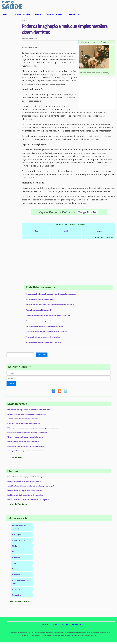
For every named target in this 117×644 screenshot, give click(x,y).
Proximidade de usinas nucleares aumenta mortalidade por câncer (26, 446)
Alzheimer (16, 575)
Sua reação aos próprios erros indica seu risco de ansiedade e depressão (46, 331)
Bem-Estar (74, 14)
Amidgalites (16, 595)
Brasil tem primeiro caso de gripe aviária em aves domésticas (25, 491)
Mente (37, 231)
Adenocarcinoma (18, 540)
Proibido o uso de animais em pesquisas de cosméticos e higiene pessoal (28, 500)
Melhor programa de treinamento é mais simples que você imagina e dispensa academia (51, 294)
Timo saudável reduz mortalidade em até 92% (39, 310)
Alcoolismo (16, 557)
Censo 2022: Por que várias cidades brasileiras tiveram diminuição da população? (31, 486)
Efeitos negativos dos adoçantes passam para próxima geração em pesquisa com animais (33, 428)
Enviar (11, 384)
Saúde (38, 14)
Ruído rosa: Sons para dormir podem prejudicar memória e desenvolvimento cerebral (50, 305)
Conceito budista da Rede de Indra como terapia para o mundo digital (27, 432)
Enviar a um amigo (90, 42)
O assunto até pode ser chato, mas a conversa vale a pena (24, 423)
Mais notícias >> (17, 458)
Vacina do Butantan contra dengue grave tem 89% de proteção (25, 477)
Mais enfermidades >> (20, 602)
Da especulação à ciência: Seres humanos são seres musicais (43, 337)
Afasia (14, 546)
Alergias (15, 563)
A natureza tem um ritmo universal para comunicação (23, 419)
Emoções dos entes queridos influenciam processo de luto (24, 442)
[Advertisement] (11, 56)
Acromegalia (17, 535)
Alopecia (15, 569)
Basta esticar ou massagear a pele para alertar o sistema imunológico (46, 321)
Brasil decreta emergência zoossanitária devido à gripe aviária (25, 495)
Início (5, 14)
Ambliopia (16, 589)
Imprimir (106, 42)
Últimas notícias (21, 14)
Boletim (55, 624)
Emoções (99, 231)
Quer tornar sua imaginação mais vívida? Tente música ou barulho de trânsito (29, 410)
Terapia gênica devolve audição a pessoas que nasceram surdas (44, 342)
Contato (65, 624)
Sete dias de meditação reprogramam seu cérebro (40, 299)
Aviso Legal (44, 624)
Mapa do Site (77, 624)
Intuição (66, 231)
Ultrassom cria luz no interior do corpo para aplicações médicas (25, 437)
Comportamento (55, 14)
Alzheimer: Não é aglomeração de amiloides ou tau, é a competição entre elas (48, 315)
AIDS (14, 552)
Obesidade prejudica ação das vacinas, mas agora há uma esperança (27, 414)
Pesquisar (42, 355)
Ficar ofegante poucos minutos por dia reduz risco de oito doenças (45, 326)
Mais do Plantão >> (18, 504)
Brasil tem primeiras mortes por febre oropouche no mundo (24, 481)
